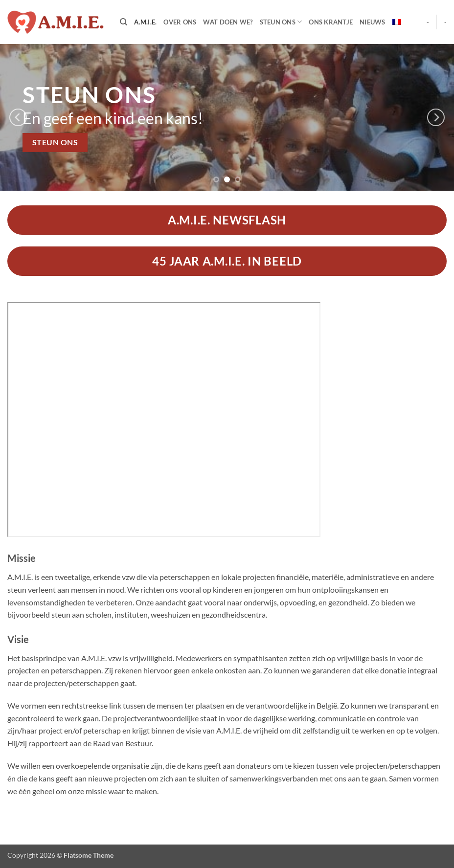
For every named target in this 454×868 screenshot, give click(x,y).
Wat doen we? (228, 22)
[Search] (124, 22)
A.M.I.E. (145, 22)
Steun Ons (281, 22)
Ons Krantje (331, 22)
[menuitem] (397, 22)
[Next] (436, 117)
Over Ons (180, 22)
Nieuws (373, 22)
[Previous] (18, 117)
